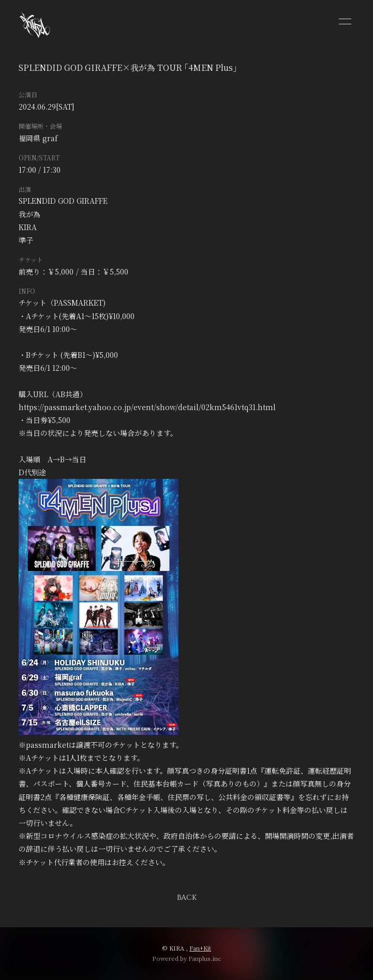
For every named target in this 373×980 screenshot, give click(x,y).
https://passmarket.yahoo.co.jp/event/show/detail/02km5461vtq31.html (147, 407)
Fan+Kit (200, 948)
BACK (187, 898)
